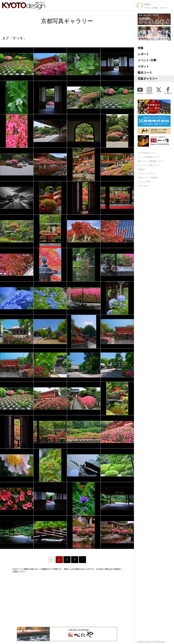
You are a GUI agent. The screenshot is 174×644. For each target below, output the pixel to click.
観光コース (145, 73)
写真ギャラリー (148, 79)
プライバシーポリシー (147, 173)
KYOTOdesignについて (147, 153)
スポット (143, 66)
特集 (141, 48)
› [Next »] (82, 560)
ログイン (164, 8)
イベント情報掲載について (149, 157)
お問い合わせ (143, 186)
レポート (143, 54)
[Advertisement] (67, 600)
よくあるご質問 (144, 182)
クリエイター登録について (149, 165)
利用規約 (141, 169)
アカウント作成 (151, 8)
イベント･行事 (147, 60)
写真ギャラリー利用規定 (148, 178)
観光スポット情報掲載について (151, 161)
